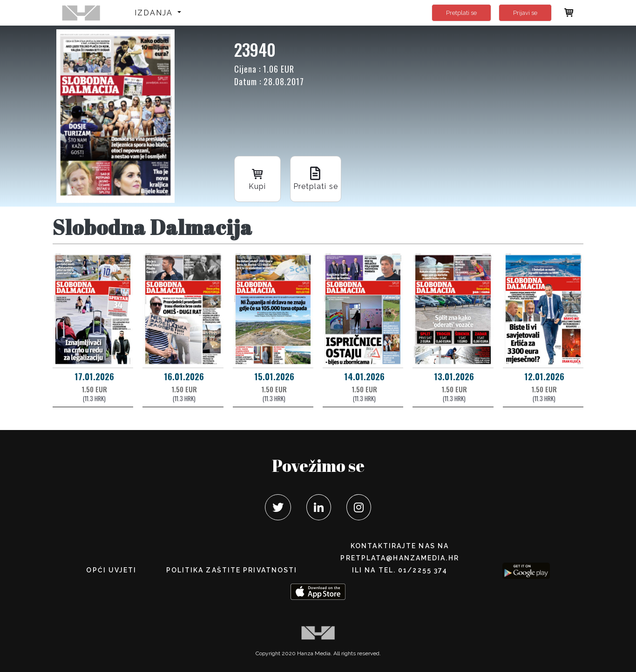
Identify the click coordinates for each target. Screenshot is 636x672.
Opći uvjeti (111, 570)
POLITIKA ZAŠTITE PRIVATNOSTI (232, 570)
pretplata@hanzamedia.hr (399, 558)
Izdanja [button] (155, 13)
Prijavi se (525, 13)
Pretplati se (461, 13)
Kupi (257, 178)
